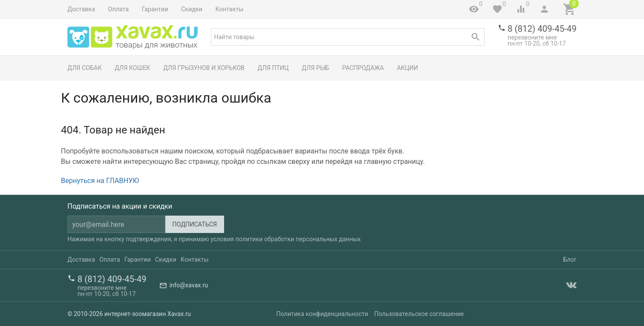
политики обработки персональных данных (298, 239)
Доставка (81, 9)
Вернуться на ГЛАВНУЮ (100, 181)
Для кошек (132, 68)
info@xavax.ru (188, 285)
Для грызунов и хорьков (204, 68)
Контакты (229, 9)
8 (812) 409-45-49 (542, 29)
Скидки (192, 9)
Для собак (85, 68)
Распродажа (363, 68)
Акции (407, 68)
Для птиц (273, 68)
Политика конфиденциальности (322, 314)
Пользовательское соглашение (419, 314)
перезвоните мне (532, 37)
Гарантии (155, 9)
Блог (570, 259)
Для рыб (316, 68)
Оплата (118, 9)
